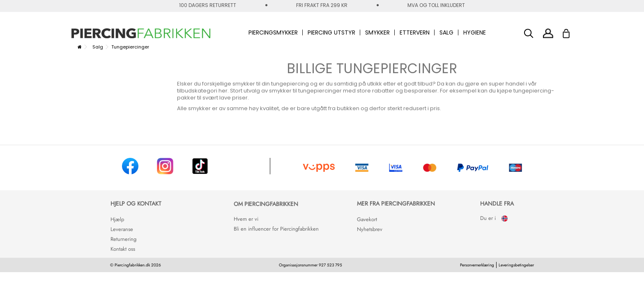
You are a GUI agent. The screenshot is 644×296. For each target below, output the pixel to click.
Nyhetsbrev (370, 229)
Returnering (123, 239)
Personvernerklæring (477, 265)
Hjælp (117, 219)
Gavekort (367, 219)
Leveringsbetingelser (516, 265)
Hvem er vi (246, 219)
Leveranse (122, 229)
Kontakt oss (123, 249)
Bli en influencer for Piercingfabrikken (276, 229)
